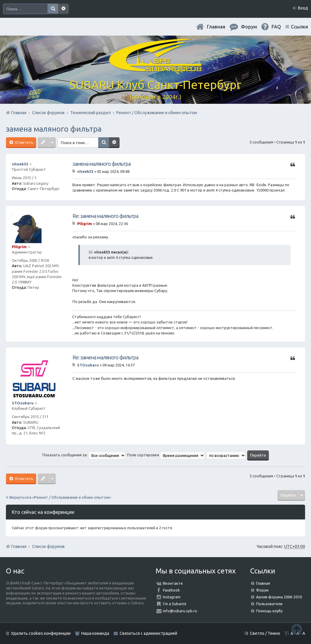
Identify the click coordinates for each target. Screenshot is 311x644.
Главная (216, 27)
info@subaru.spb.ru (180, 611)
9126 (45, 260)
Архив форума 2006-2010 (279, 597)
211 (45, 417)
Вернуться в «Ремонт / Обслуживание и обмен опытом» (60, 497)
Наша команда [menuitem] (95, 633)
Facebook (171, 590)
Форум (262, 590)
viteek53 (20, 164)
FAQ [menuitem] (276, 27)
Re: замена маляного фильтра (105, 216)
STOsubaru (23, 403)
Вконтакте (173, 583)
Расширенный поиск (64, 9)
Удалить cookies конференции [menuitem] (41, 633)
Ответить (24, 142)
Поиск (53, 9)
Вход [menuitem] (303, 8)
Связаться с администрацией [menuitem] (148, 633)
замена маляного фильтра (54, 129)
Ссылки (299, 27)
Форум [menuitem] (249, 27)
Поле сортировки (166, 455)
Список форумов (48, 546)
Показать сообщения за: (84, 455)
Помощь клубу (269, 611)
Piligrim (19, 247)
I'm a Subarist (175, 604)
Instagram (172, 597)
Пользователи (269, 604)
